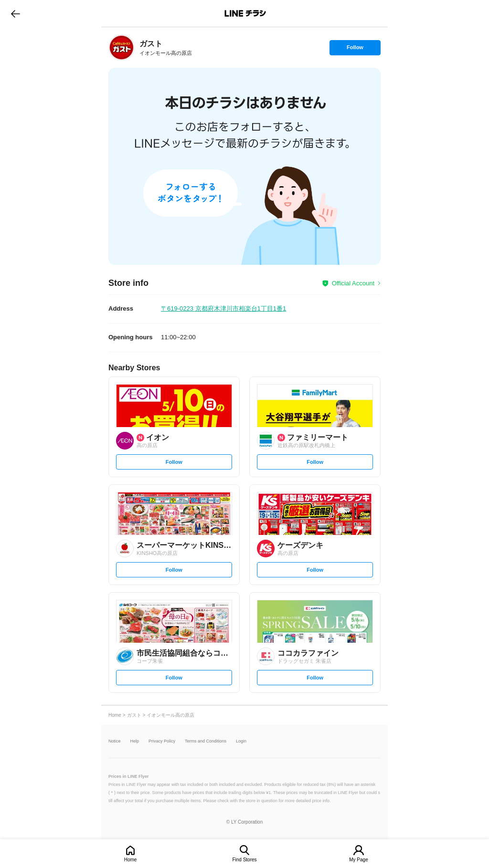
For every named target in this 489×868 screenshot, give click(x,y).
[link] (122, 47)
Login (241, 741)
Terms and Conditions (206, 741)
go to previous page (16, 13)
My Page (358, 860)
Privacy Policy (162, 741)
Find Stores (244, 860)
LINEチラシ (245, 13)
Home (131, 860)
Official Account (353, 283)
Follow (355, 50)
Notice (115, 741)
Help (135, 741)
